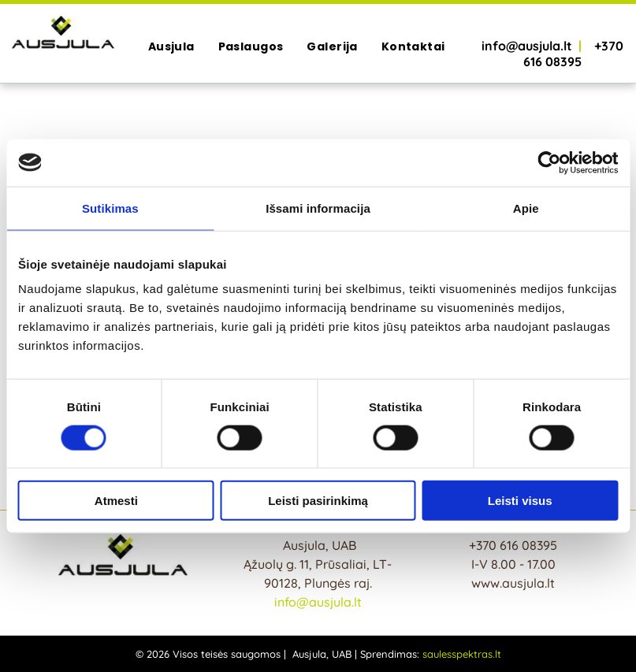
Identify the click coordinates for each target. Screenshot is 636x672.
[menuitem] (171, 47)
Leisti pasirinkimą (318, 501)
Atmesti (116, 501)
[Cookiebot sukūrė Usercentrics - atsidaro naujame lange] (549, 162)
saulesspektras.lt (462, 654)
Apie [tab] (526, 208)
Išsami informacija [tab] (318, 208)
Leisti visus (520, 501)
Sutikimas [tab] (110, 208)
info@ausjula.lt (318, 602)
